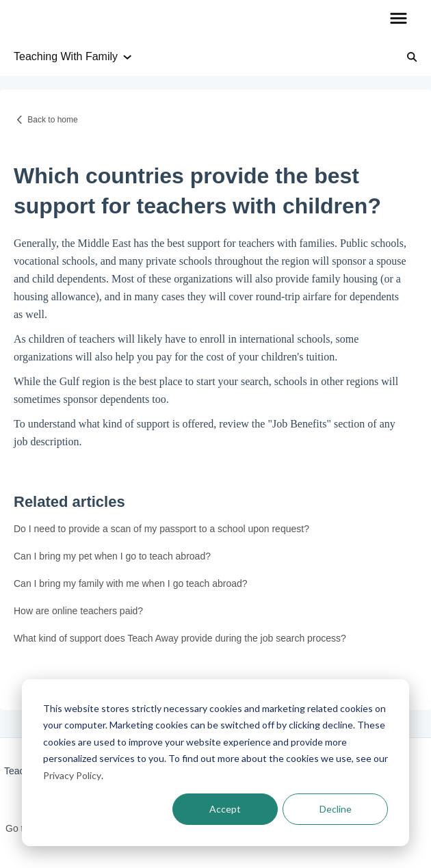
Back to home (52, 120)
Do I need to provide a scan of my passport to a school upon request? (161, 529)
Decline (336, 809)
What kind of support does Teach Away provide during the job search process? (180, 638)
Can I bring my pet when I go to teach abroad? (112, 556)
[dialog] (215, 763)
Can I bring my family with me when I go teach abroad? (131, 583)
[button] (399, 19)
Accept (225, 809)
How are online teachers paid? (78, 611)
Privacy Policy (72, 775)
